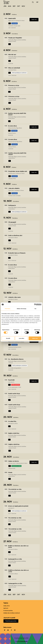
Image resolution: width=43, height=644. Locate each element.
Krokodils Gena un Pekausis (17, 253)
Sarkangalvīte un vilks (15, 559)
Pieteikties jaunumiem (11, 621)
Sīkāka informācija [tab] (22, 309)
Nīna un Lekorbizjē (14, 68)
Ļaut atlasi (21, 338)
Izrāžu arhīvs (7, 606)
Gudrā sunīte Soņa (14, 394)
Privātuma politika (8, 611)
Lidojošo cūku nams (14, 297)
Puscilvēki (11, 380)
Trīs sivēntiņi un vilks (15, 489)
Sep (14, 6)
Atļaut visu (35, 338)
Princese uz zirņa (14, 85)
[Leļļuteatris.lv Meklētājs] (33, 2)
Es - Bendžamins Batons (16, 359)
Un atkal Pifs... (13, 421)
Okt (19, 6)
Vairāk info (34, 20)
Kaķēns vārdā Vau (14, 433)
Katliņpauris (12, 205)
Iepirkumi (6, 608)
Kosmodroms (24, 641)
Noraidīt (8, 338)
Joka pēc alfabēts (14, 188)
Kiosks (10, 472)
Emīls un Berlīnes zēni (15, 235)
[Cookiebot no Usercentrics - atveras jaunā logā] (35, 305)
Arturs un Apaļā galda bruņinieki (18, 506)
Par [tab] (35, 309)
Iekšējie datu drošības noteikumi (12, 613)
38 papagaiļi (12, 222)
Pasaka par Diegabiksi (15, 38)
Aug (10, 6)
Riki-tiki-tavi (12, 55)
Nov (23, 6)
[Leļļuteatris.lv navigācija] (37, 2)
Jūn (5, 6)
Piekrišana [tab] (8, 309)
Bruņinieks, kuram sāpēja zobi (18, 171)
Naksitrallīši (12, 18)
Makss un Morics (14, 461)
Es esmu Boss (13, 126)
